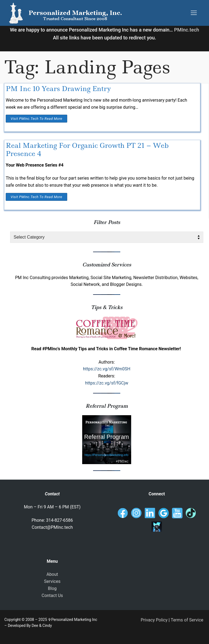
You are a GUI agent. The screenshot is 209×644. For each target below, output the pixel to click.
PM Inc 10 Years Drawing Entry (58, 89)
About (52, 574)
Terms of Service (187, 620)
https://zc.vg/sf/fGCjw (107, 383)
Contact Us (52, 595)
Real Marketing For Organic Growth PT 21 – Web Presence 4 (87, 149)
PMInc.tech (187, 30)
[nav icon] (194, 13)
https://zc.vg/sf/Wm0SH (107, 369)
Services (52, 581)
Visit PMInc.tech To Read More (36, 119)
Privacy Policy (154, 620)
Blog (52, 588)
